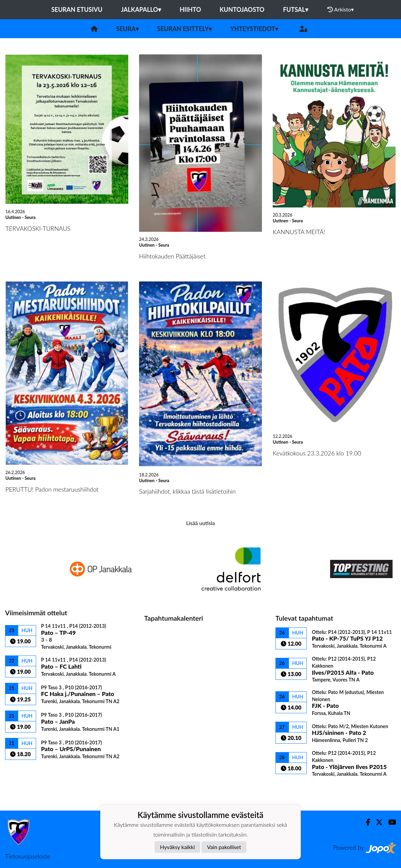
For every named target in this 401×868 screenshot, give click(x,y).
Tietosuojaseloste (28, 856)
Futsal (296, 9)
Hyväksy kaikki (177, 847)
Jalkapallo (141, 9)
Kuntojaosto (242, 9)
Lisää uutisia (200, 523)
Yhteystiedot (254, 29)
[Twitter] (377, 822)
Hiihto (190, 9)
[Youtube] (389, 822)
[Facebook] (365, 822)
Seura (127, 29)
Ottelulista (22, 772)
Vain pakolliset (224, 847)
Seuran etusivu (77, 9)
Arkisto (341, 9)
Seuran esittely (185, 29)
